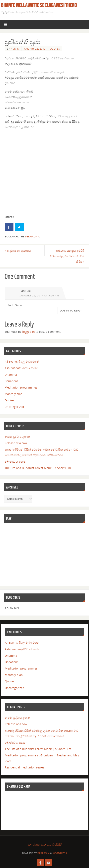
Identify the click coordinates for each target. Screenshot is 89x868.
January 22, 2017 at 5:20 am (39, 296)
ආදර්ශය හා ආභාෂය (18, 251)
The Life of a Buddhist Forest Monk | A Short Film (38, 468)
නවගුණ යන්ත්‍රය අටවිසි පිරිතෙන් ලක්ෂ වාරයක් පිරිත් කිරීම (67, 256)
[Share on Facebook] (9, 227)
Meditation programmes (21, 387)
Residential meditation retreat (25, 767)
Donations (11, 381)
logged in (29, 332)
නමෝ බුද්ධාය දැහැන (17, 437)
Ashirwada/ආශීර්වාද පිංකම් (21, 368)
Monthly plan (14, 394)
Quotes (55, 49)
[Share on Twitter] (19, 227)
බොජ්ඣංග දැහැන (15, 461)
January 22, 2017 (35, 49)
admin (15, 49)
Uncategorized (14, 407)
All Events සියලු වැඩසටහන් (22, 362)
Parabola (43, 853)
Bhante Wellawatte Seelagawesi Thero (39, 5)
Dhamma (11, 375)
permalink (32, 237)
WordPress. (60, 853)
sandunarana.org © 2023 (44, 844)
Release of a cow (16, 443)
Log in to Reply (71, 311)
